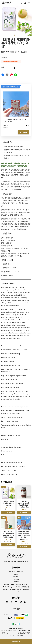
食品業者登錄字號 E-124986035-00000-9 (16, 584)
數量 (3, 67)
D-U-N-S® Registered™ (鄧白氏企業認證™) (16, 587)
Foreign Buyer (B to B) (16, 592)
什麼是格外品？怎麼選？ (16, 572)
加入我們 (16, 579)
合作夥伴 (16, 574)
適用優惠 (4, 58)
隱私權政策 (12, 629)
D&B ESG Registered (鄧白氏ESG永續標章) (16, 589)
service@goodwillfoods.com (9, 631)
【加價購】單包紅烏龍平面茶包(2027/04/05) (15, 121)
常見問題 (16, 577)
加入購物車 (23, 132)
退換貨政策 (19, 629)
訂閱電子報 (16, 582)
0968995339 (13, 633)
